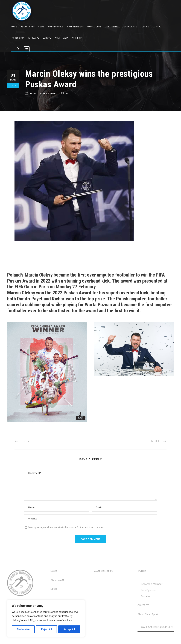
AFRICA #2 (34, 38)
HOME (14, 27)
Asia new (77, 38)
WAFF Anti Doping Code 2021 (157, 627)
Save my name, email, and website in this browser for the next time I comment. (66, 527)
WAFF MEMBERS (75, 27)
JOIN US (145, 27)
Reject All (47, 629)
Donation (146, 596)
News (54, 94)
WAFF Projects (55, 27)
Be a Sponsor (148, 590)
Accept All (69, 629)
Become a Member (152, 584)
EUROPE (47, 38)
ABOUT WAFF (27, 27)
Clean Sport (18, 38)
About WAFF (57, 580)
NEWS (41, 27)
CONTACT (158, 27)
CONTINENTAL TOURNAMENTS (121, 27)
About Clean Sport (148, 614)
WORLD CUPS (94, 27)
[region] (46, 618)
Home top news (40, 94)
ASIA (57, 38)
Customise (23, 629)
